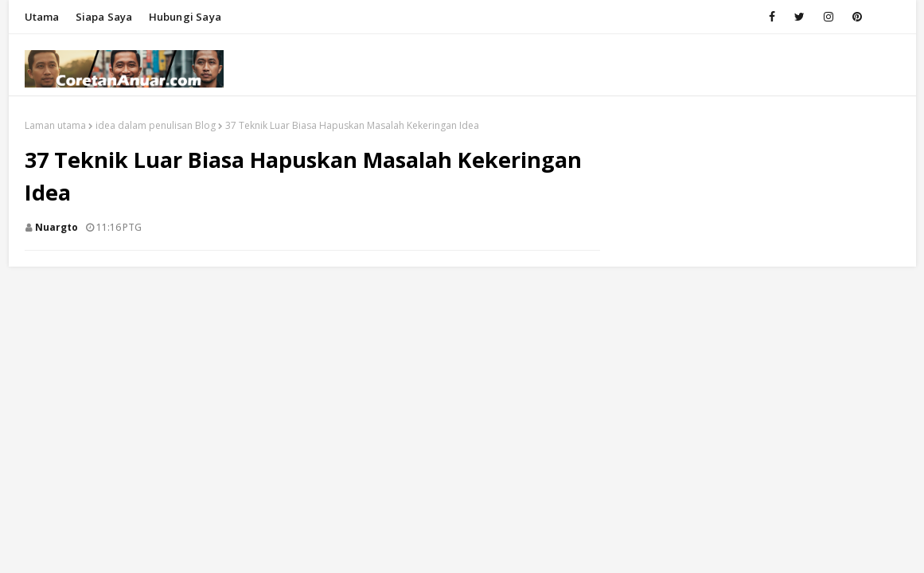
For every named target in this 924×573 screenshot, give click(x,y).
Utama (42, 17)
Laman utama (55, 125)
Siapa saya (104, 17)
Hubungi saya (185, 17)
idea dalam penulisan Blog (156, 125)
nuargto (57, 227)
